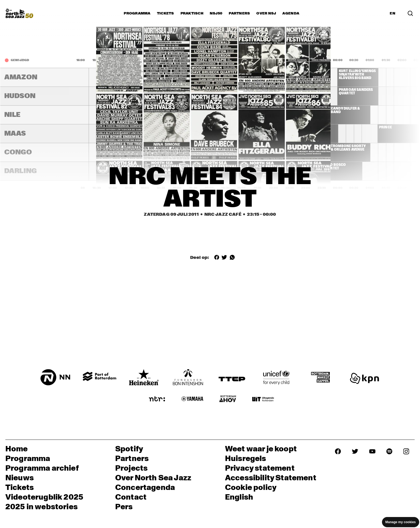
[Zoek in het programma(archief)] (410, 13)
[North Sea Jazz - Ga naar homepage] (19, 13)
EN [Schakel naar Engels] (393, 13)
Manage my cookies (401, 522)
